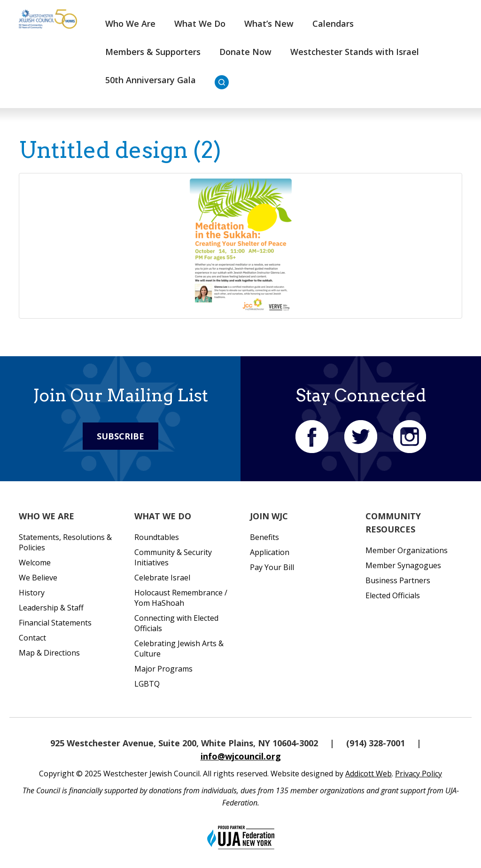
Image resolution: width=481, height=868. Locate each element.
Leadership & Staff (51, 608)
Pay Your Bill (272, 567)
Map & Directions (49, 653)
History (32, 593)
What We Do (200, 23)
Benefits (264, 537)
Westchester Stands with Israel (355, 52)
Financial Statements (55, 623)
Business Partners (398, 580)
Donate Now (245, 52)
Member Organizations (407, 550)
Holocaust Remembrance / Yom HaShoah (181, 598)
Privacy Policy (419, 774)
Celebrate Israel (162, 578)
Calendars (333, 23)
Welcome (35, 563)
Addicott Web (369, 774)
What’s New (269, 23)
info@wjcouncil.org (241, 756)
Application (270, 552)
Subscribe (120, 436)
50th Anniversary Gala (151, 80)
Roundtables (157, 537)
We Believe (38, 578)
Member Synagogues (403, 565)
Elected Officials (393, 595)
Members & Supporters (153, 52)
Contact (32, 638)
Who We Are (130, 23)
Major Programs (163, 669)
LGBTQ (147, 684)
